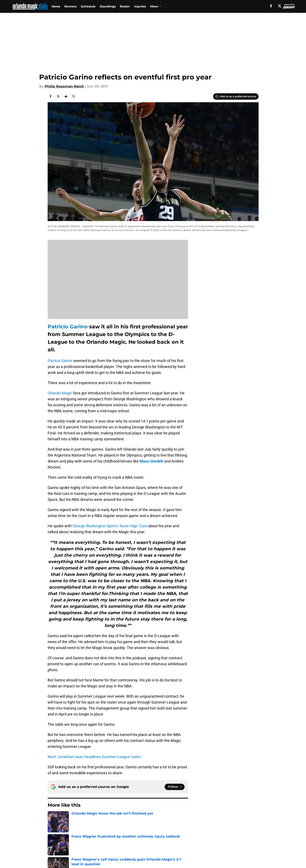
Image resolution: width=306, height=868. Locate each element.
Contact (151, 829)
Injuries (140, 6)
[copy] (74, 96)
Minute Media (35, 856)
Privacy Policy (115, 837)
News (56, 6)
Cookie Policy (201, 837)
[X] (280, 6)
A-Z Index (112, 845)
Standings (108, 6)
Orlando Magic (60, 393)
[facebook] (271, 6)
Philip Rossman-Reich (64, 86)
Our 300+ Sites (202, 829)
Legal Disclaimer (245, 837)
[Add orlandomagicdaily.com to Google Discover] (236, 96)
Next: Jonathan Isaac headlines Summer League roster (94, 757)
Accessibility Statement (67, 845)
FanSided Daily (244, 829)
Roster (125, 6)
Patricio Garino (68, 327)
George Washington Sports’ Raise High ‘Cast (110, 526)
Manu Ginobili (151, 461)
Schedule (88, 6)
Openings (112, 829)
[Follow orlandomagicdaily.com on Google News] (175, 787)
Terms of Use (155, 837)
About (52, 829)
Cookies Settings (158, 845)
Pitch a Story (57, 837)
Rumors (70, 6)
